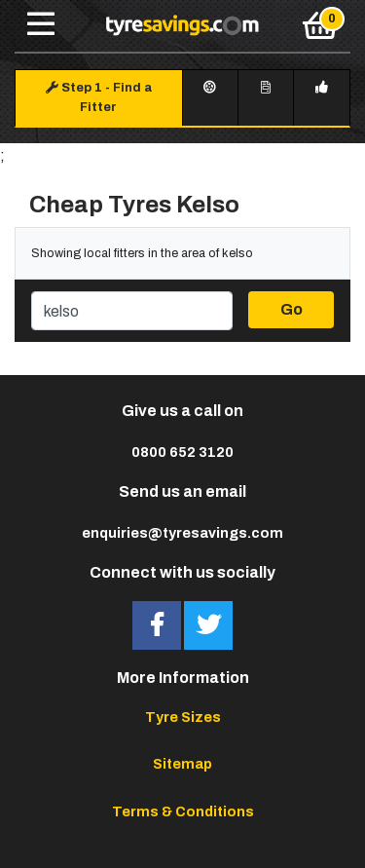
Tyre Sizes (183, 717)
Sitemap (182, 764)
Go (292, 309)
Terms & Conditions (183, 811)
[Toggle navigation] (41, 25)
